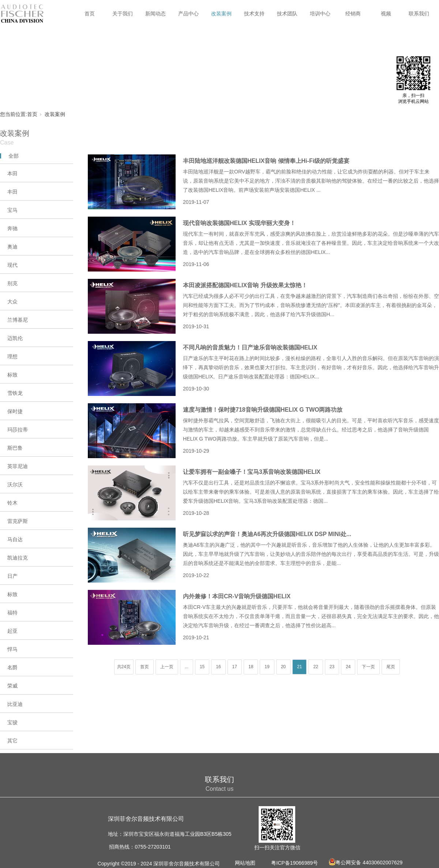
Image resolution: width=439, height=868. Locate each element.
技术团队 (287, 14)
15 (202, 667)
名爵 (12, 667)
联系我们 (419, 14)
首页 (90, 14)
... (187, 667)
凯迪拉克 (18, 558)
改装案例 (221, 14)
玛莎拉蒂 (18, 430)
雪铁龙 (15, 393)
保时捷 (15, 411)
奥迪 (12, 247)
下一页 (368, 667)
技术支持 (254, 14)
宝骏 (12, 722)
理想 (12, 356)
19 (267, 667)
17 (235, 667)
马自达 (15, 539)
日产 (12, 576)
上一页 (167, 667)
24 (348, 667)
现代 (12, 265)
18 (251, 667)
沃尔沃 (15, 484)
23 (332, 667)
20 (283, 667)
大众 (12, 302)
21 (299, 667)
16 (218, 667)
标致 (12, 375)
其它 (12, 741)
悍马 (12, 649)
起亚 (12, 631)
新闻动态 (155, 14)
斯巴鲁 (15, 448)
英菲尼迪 (18, 466)
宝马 (12, 210)
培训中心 (320, 14)
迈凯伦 (15, 338)
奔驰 (12, 228)
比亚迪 (15, 704)
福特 (12, 613)
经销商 (353, 14)
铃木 (12, 503)
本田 (12, 173)
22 (316, 667)
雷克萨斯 (18, 521)
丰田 (12, 192)
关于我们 (123, 14)
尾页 (391, 667)
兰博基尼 (18, 320)
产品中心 (188, 14)
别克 (12, 283)
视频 (386, 14)
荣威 (12, 686)
